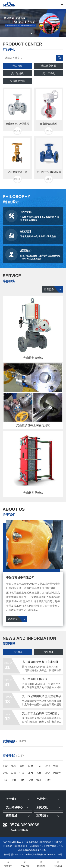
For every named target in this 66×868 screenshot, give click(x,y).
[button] (32, 33)
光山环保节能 (17, 81)
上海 (14, 780)
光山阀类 (17, 66)
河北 (47, 766)
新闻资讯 (41, 864)
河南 (56, 766)
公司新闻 (17, 652)
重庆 (22, 766)
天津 (30, 780)
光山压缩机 (49, 73)
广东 (39, 766)
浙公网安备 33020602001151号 (47, 855)
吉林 (39, 773)
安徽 (5, 766)
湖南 (14, 773)
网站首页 (58, 864)
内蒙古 (57, 773)
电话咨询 (8, 864)
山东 (5, 780)
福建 (30, 766)
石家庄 (49, 780)
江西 (30, 773)
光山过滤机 (17, 73)
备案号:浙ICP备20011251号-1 (18, 855)
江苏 (22, 773)
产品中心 (25, 864)
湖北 (5, 773)
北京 (14, 766)
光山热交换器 (49, 66)
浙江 (39, 780)
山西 (22, 780)
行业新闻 (49, 652)
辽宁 (47, 773)
